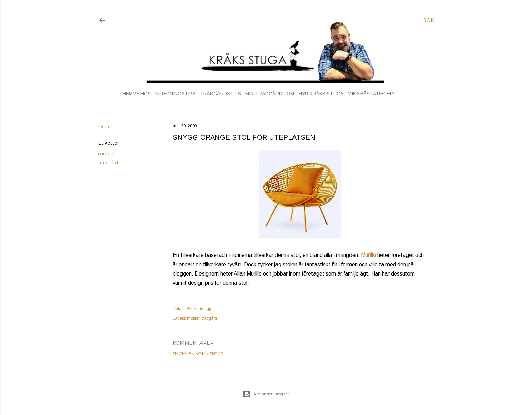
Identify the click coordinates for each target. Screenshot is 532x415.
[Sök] (429, 20)
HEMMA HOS (137, 94)
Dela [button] (103, 127)
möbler (107, 154)
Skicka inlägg (199, 309)
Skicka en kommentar (198, 353)
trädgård (108, 163)
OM (290, 94)
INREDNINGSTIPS (175, 94)
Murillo (368, 255)
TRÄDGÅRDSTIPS (220, 94)
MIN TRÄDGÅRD (264, 94)
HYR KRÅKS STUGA (321, 94)
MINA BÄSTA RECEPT (372, 94)
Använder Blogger (266, 394)
